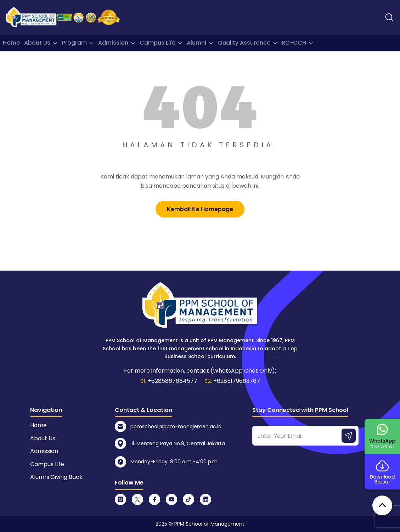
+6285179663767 (237, 381)
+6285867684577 (173, 381)
